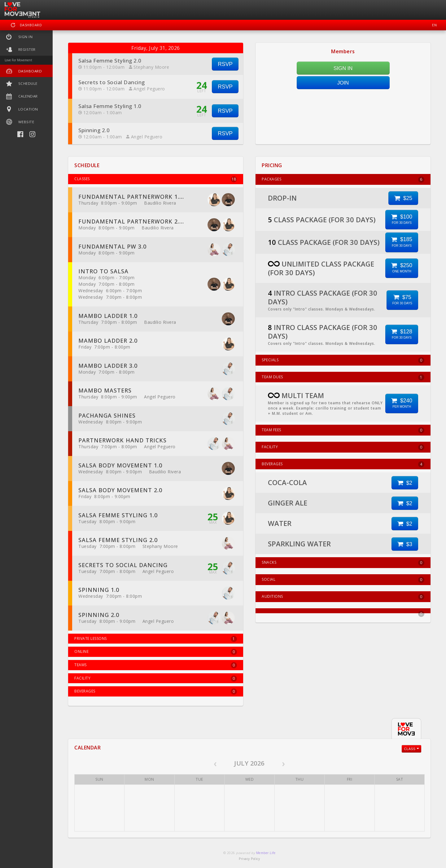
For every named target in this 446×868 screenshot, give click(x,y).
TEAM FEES (343, 430)
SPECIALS (343, 360)
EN (434, 25)
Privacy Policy (249, 859)
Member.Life (266, 853)
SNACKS (343, 563)
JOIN (343, 83)
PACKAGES (343, 180)
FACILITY (343, 447)
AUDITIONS (343, 597)
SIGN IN (343, 68)
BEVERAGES (343, 464)
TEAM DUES (343, 377)
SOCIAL (343, 580)
